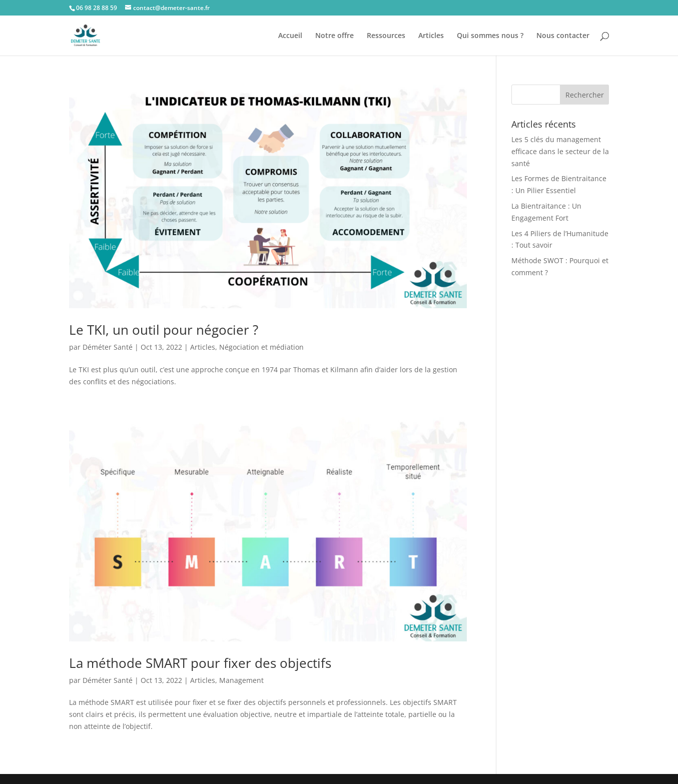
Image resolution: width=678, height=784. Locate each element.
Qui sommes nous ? (490, 36)
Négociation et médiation (261, 347)
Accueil (290, 36)
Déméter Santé (108, 347)
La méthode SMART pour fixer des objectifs (200, 663)
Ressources (386, 36)
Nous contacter (563, 36)
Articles (431, 36)
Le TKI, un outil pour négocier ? (164, 330)
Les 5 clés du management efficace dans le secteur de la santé (560, 151)
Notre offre (334, 36)
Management (241, 680)
